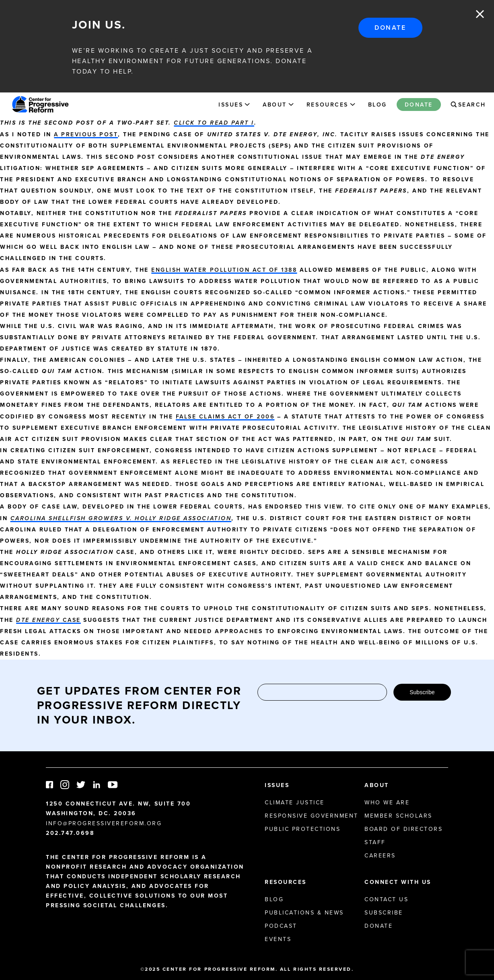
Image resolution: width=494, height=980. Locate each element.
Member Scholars (398, 816)
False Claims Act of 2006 (225, 416)
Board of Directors (403, 829)
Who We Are (387, 802)
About (275, 105)
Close (480, 14)
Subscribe (422, 692)
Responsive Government (312, 816)
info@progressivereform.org (104, 823)
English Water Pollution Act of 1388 (224, 270)
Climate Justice (295, 802)
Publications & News (304, 912)
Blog (378, 105)
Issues (231, 105)
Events (278, 939)
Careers (380, 855)
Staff (375, 842)
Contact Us (386, 899)
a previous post (86, 134)
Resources (327, 105)
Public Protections (303, 829)
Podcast (281, 926)
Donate (390, 28)
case (48, 620)
